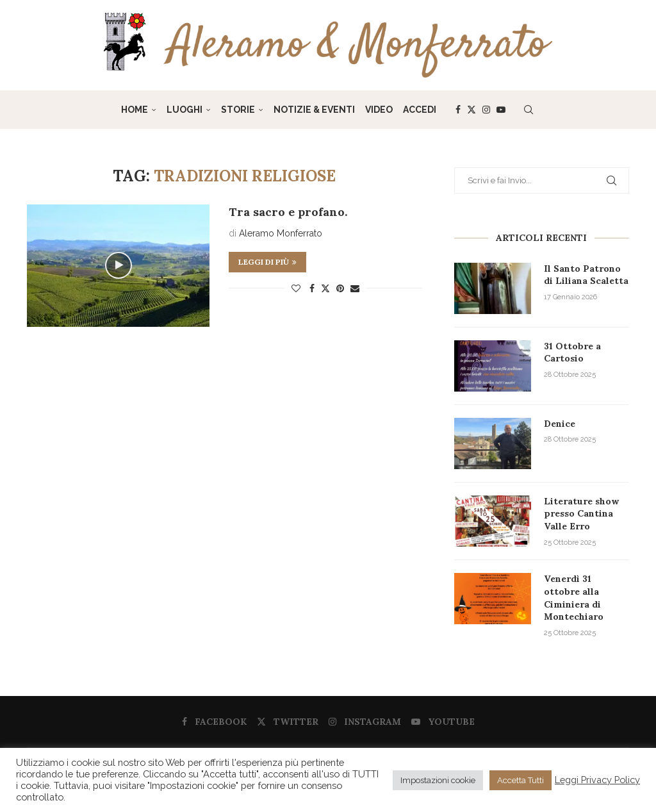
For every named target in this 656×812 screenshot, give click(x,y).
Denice (560, 424)
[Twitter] (471, 110)
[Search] (529, 110)
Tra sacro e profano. (288, 212)
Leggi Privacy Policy (597, 780)
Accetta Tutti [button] (521, 780)
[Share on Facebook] (312, 288)
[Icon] (119, 265)
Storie (238, 110)
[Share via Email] (355, 288)
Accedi (420, 110)
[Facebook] (458, 110)
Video (379, 110)
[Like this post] (296, 288)
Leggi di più (267, 262)
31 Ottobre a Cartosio (572, 352)
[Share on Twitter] (325, 288)
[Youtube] (501, 110)
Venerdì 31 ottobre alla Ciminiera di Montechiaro (574, 598)
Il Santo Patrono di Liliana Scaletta (586, 275)
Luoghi (184, 110)
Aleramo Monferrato (281, 233)
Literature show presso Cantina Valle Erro (581, 514)
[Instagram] (486, 110)
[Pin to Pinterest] (340, 288)
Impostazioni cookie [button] (438, 780)
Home (135, 110)
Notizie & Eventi (314, 110)
